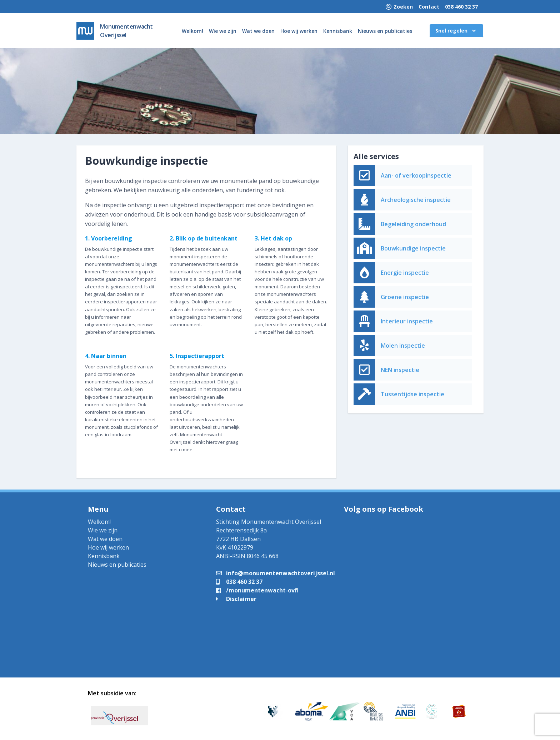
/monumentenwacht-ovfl (257, 590)
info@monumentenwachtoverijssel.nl (276, 573)
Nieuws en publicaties (385, 31)
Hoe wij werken (299, 31)
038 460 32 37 (461, 7)
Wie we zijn (223, 31)
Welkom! (192, 31)
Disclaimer (236, 599)
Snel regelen (456, 31)
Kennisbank (338, 31)
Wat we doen (258, 31)
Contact (429, 7)
